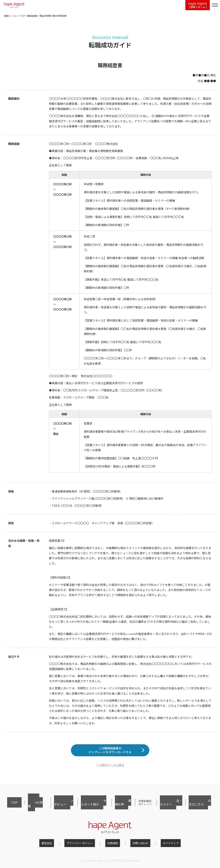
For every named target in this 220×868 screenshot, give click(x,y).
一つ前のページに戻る (110, 771)
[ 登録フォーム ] (198, 5)
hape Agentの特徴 (27, 806)
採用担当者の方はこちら (200, 806)
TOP (10, 806)
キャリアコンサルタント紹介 (85, 806)
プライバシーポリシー (84, 844)
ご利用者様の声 (115, 806)
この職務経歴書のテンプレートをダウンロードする (110, 753)
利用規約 (113, 844)
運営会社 (55, 844)
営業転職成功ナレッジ (140, 806)
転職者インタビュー (53, 806)
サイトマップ (163, 844)
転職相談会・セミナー (169, 806)
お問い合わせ (136, 844)
